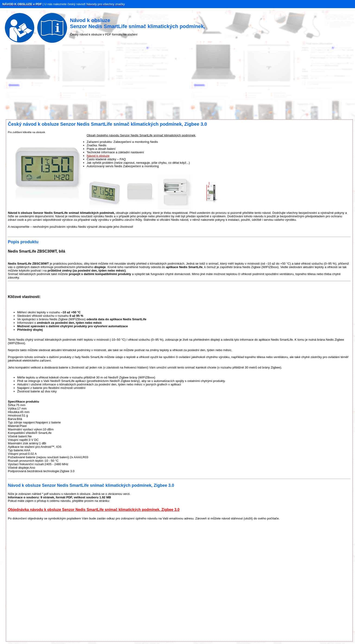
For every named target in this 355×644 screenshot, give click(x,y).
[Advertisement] (177, 82)
